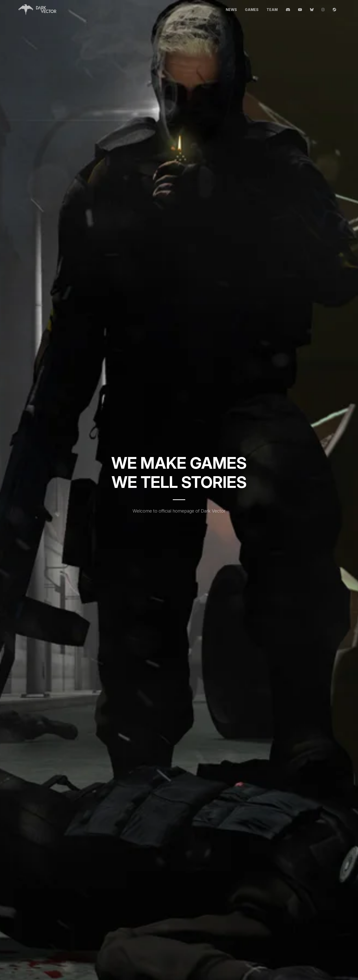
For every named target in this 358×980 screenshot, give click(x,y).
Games (252, 10)
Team (272, 10)
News (231, 10)
